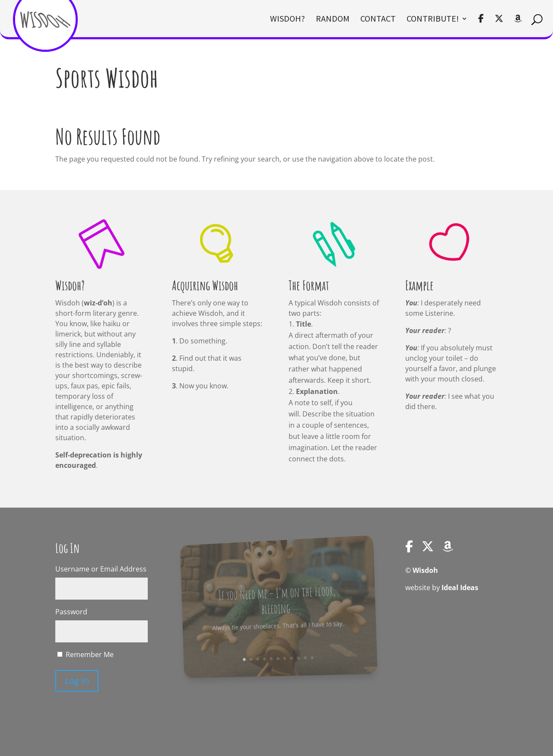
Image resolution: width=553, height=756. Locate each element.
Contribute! (433, 20)
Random (333, 20)
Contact (378, 20)
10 (301, 659)
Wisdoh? (288, 20)
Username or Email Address (101, 569)
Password (71, 612)
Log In (77, 681)
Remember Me (90, 654)
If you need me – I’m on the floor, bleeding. (278, 600)
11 (307, 659)
